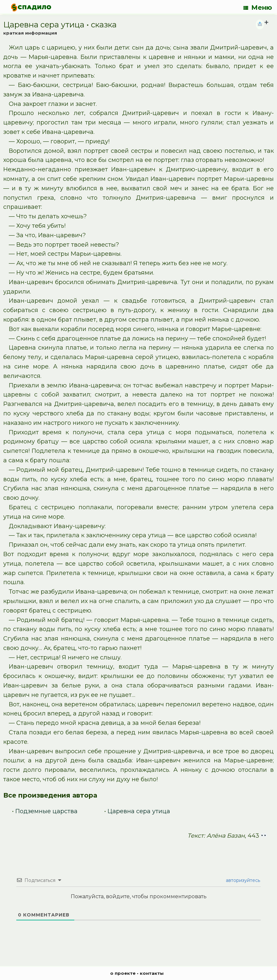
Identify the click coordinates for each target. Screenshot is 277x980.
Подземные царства (46, 811)
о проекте (123, 973)
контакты (152, 973)
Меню (258, 7)
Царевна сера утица (139, 811)
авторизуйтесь (242, 880)
